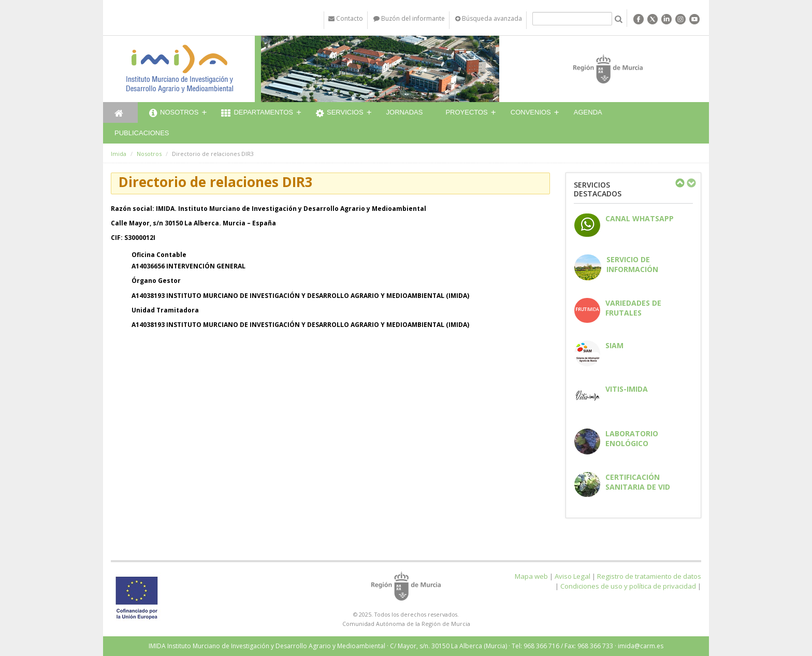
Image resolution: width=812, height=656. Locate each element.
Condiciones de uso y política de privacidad (628, 586)
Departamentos (257, 113)
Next (691, 183)
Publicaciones (142, 133)
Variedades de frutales (633, 308)
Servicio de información (632, 264)
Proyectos (466, 112)
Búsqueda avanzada (489, 18)
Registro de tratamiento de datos (649, 576)
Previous (679, 183)
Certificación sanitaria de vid (638, 482)
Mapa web (531, 576)
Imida (119, 154)
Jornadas (405, 112)
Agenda (588, 112)
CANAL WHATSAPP (640, 218)
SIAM (614, 345)
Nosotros (174, 113)
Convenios (531, 112)
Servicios (340, 113)
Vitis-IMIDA (627, 389)
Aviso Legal (572, 576)
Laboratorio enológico (632, 438)
